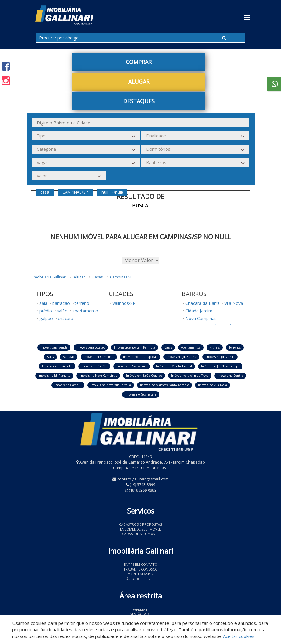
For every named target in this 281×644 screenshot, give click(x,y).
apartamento (85, 311)
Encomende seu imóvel (140, 529)
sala (43, 303)
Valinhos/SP (124, 303)
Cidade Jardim (199, 311)
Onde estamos (140, 574)
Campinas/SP (121, 277)
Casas (98, 277)
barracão (61, 303)
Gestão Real (140, 614)
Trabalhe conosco (140, 569)
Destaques (139, 101)
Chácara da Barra (202, 303)
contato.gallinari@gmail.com (143, 479)
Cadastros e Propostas (140, 524)
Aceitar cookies (239, 636)
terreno (82, 303)
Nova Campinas (201, 318)
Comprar (139, 62)
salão (62, 311)
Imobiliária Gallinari (50, 277)
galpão (46, 318)
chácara (65, 318)
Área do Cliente (140, 579)
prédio (46, 311)
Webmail (140, 610)
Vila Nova (234, 303)
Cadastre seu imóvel (141, 534)
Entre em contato (141, 564)
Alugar (139, 82)
